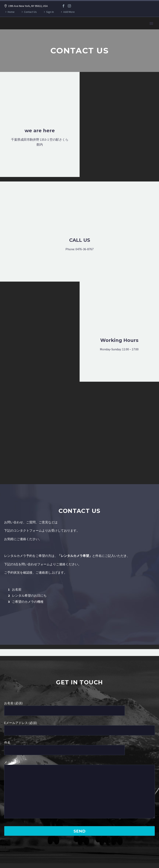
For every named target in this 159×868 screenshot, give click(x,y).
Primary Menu (151, 23)
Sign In (50, 12)
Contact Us (30, 12)
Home (11, 12)
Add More (69, 12)
